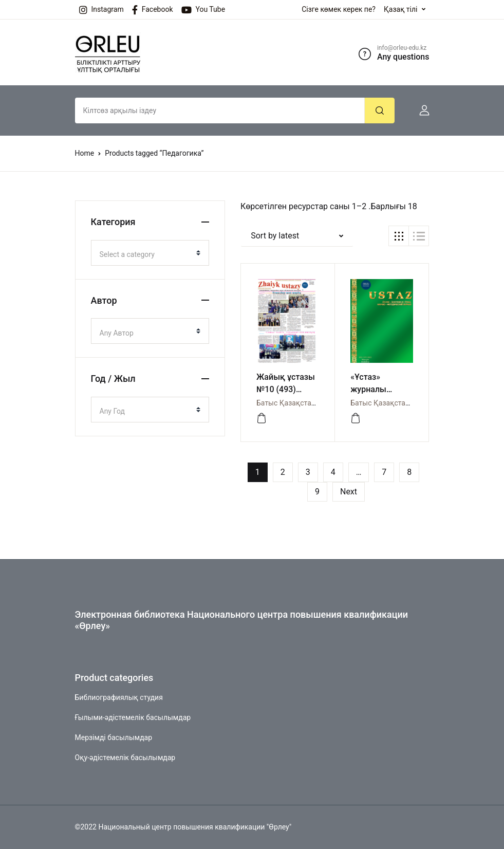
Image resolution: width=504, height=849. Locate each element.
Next (349, 492)
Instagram (101, 10)
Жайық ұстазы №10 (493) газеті (286, 389)
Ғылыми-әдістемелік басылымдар (133, 717)
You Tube (203, 10)
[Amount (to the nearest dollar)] (220, 110)
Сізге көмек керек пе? (339, 9)
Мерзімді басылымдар (114, 737)
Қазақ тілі (401, 9)
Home (85, 153)
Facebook (153, 10)
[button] (420, 110)
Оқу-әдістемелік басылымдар (125, 758)
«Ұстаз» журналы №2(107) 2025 (377, 389)
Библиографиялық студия (119, 697)
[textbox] (146, 254)
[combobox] (150, 253)
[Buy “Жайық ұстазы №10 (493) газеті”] (262, 418)
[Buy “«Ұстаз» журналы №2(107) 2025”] (356, 418)
